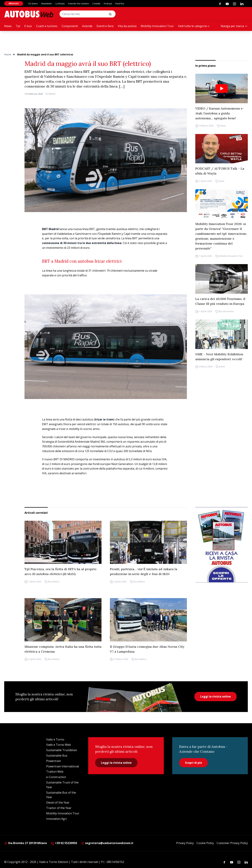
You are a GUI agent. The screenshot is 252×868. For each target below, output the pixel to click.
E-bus (28, 26)
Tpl (18, 26)
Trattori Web (55, 772)
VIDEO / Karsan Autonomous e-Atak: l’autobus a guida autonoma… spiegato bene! (220, 113)
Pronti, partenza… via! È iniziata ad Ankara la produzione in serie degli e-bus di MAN (144, 571)
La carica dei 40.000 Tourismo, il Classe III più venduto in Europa (220, 301)
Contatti (96, 4)
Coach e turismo (47, 26)
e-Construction (56, 777)
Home (8, 54)
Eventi (222, 367)
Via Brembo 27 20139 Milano (26, 843)
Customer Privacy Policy (232, 843)
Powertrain (54, 761)
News (8, 26)
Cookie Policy (205, 843)
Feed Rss (120, 4)
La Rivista (60, 4)
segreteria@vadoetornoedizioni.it (107, 843)
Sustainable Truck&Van (62, 750)
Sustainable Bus (57, 756)
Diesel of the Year (58, 802)
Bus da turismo (226, 311)
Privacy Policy (185, 843)
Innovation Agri (56, 819)
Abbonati (14, 3)
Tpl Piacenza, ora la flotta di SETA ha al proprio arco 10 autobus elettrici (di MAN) (60, 571)
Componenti (70, 26)
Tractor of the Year (59, 808)
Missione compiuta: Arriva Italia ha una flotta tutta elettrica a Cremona (63, 649)
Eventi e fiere (105, 26)
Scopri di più (193, 763)
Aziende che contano (78, 4)
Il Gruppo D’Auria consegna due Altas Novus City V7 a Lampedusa (147, 649)
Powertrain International (63, 766)
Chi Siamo (33, 4)
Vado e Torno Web (59, 745)
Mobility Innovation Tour (157, 26)
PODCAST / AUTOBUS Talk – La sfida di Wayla (220, 171)
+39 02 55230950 (64, 843)
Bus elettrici (54, 582)
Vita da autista (127, 26)
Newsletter (47, 4)
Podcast (108, 4)
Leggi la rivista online (216, 696)
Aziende (87, 26)
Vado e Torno (55, 739)
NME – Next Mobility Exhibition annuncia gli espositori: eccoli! (219, 357)
